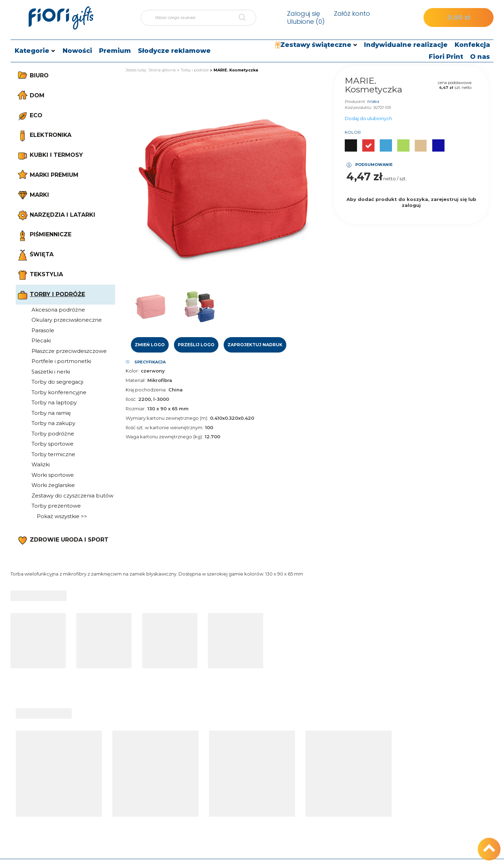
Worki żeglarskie (53, 485)
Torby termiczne (53, 454)
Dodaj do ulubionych (368, 118)
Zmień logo (150, 345)
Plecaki (41, 340)
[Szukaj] (247, 18)
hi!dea (373, 102)
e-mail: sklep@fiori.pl (441, 770)
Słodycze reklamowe (174, 51)
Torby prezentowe (56, 506)
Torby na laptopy (54, 402)
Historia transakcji (261, 792)
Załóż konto (352, 13)
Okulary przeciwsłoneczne (67, 320)
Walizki (41, 464)
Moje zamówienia (261, 759)
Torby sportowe (52, 444)
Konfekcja (472, 45)
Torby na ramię (51, 413)
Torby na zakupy (53, 423)
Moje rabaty (254, 803)
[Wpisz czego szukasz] (198, 18)
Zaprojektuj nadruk (255, 345)
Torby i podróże (195, 70)
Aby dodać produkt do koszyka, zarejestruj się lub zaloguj (411, 202)
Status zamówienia (174, 759)
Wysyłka (338, 770)
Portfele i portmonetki (61, 361)
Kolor (353, 132)
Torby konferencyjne (59, 392)
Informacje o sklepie (352, 759)
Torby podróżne (53, 434)
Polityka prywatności (353, 803)
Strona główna (162, 70)
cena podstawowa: (455, 83)
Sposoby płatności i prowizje (362, 781)
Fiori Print (446, 57)
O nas (480, 57)
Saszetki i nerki (51, 372)
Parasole (43, 330)
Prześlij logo (196, 345)
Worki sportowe (53, 475)
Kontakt (431, 744)
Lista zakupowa (258, 781)
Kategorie (32, 51)
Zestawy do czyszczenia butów (72, 496)
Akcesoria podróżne (58, 310)
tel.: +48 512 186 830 (440, 759)
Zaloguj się (303, 13)
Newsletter (253, 814)
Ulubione (306, 22)
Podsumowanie (374, 165)
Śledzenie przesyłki (174, 770)
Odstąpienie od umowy (356, 814)
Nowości (77, 51)
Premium (115, 51)
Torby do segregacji (57, 382)
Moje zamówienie (184, 744)
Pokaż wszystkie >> (62, 516)
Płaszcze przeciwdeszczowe (69, 351)
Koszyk (248, 770)
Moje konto (261, 744)
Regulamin (341, 792)
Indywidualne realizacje (406, 45)
